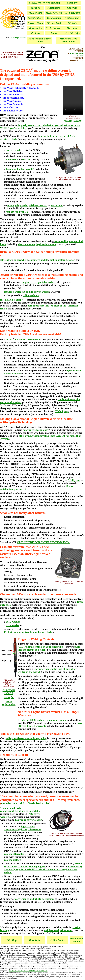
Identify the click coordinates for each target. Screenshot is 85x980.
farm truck (12, 160)
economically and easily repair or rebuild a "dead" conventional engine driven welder (43, 869)
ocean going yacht (18, 205)
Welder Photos (57, 940)
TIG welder (12, 625)
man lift (30, 169)
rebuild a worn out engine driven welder (27, 292)
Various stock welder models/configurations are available (20, 809)
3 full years (74, 480)
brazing (5, 930)
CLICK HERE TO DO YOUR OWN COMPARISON (28, 971)
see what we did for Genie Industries (25, 803)
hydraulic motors (46, 244)
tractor (26, 160)
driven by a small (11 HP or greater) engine (43, 865)
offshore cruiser (38, 205)
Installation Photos (77, 940)
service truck (13, 150)
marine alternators (15, 854)
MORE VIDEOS (73, 121)
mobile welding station (62, 260)
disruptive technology (36, 430)
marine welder (12, 860)
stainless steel (51, 930)
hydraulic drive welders (28, 339)
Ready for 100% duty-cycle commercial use (42, 720)
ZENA (9, 339)
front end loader (15, 169)
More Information (9, 703)
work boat (57, 205)
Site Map (12, 940)
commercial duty (39, 260)
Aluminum (66, 930)
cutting (76, 927)
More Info (34, 940)
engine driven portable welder (39, 282)
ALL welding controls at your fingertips (40, 647)
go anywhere (21, 260)
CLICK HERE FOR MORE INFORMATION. (43, 542)
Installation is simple (12, 300)
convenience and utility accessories (35, 899)
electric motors (27, 244)
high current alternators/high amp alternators (23, 828)
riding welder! (31, 295)
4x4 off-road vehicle (17, 212)
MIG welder (13, 622)
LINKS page (62, 411)
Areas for (9, 697)
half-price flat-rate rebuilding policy (26, 738)
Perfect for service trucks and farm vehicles (29, 632)
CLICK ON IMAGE (9, 692)
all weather (6, 260)
